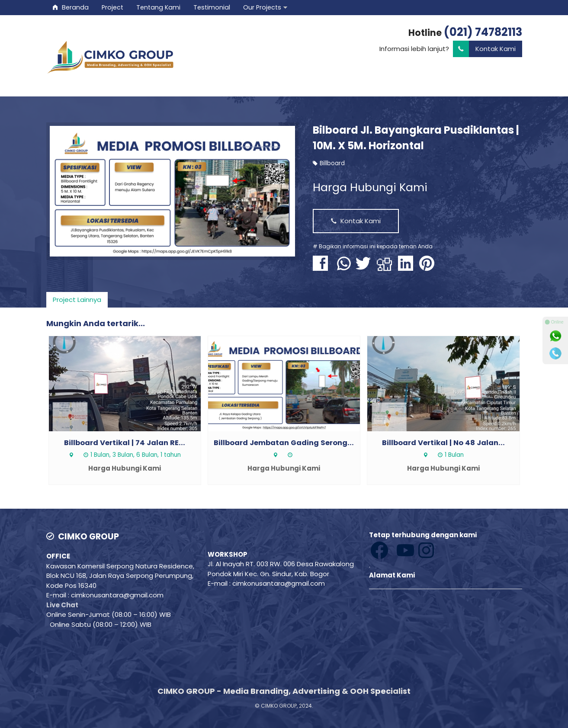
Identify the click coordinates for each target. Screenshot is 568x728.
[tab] (77, 300)
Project (112, 7)
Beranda (71, 7)
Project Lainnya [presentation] (77, 300)
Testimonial (212, 7)
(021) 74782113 (483, 32)
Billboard (332, 163)
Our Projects (262, 7)
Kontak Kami (484, 49)
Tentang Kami (158, 7)
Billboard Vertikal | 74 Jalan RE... (125, 443)
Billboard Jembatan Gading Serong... (284, 443)
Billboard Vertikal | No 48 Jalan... (443, 443)
